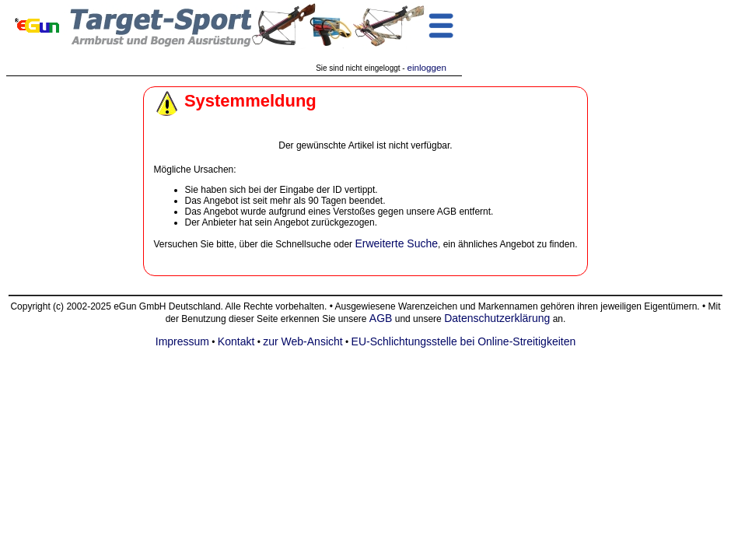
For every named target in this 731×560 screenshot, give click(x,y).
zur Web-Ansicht (303, 341)
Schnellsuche (303, 244)
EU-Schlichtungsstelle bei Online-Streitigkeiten (464, 341)
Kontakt (236, 341)
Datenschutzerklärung (497, 318)
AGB (381, 318)
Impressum (182, 341)
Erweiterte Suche (396, 243)
